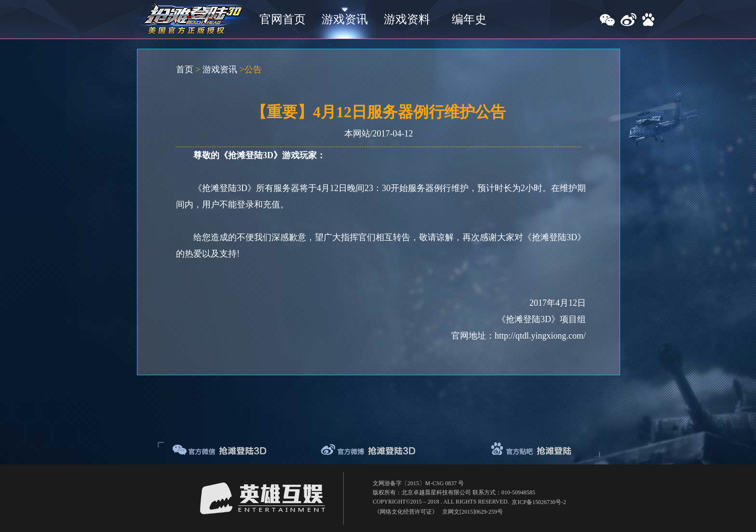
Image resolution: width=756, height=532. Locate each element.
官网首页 (283, 19)
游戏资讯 (345, 19)
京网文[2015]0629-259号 (472, 512)
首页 (185, 69)
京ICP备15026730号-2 (539, 502)
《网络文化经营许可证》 (406, 512)
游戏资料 (407, 19)
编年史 (469, 19)
